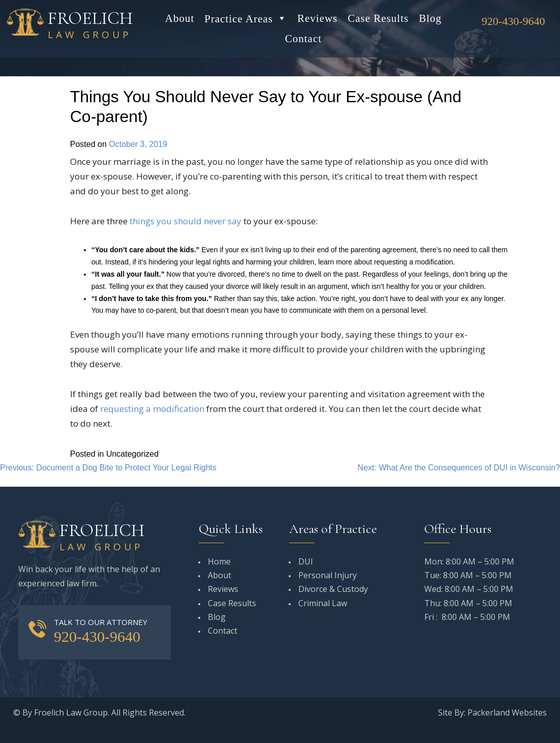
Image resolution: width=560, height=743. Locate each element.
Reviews (317, 18)
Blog (430, 18)
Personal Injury (328, 575)
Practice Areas (246, 18)
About (180, 18)
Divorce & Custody (333, 589)
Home (219, 561)
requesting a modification (152, 409)
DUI (306, 561)
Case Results (378, 18)
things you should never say (185, 221)
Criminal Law (323, 603)
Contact (303, 39)
